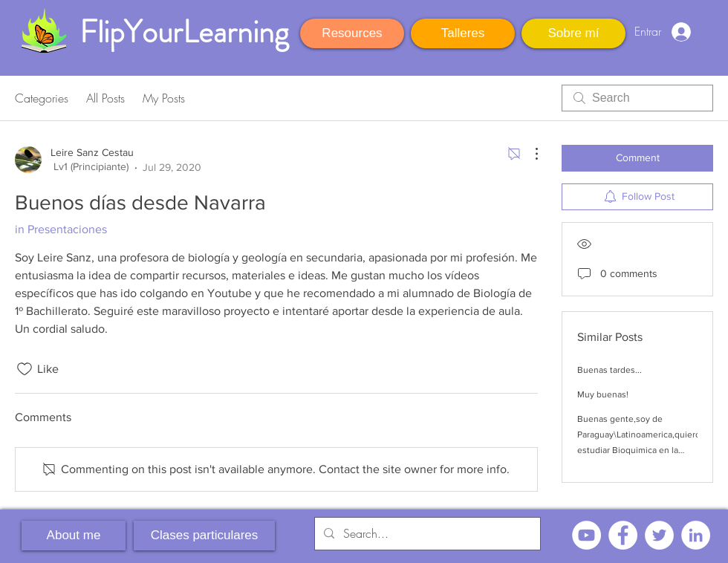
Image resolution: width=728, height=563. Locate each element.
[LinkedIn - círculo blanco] (696, 535)
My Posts (164, 98)
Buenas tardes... (610, 370)
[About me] (74, 536)
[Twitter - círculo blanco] (659, 535)
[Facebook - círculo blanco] (623, 535)
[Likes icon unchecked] (25, 369)
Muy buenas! (603, 394)
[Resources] (352, 33)
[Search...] (426, 534)
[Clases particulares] (204, 536)
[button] (713, 30)
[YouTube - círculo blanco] (586, 535)
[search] (637, 98)
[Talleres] (463, 33)
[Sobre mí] (573, 33)
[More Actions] (529, 154)
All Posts (105, 98)
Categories (42, 98)
